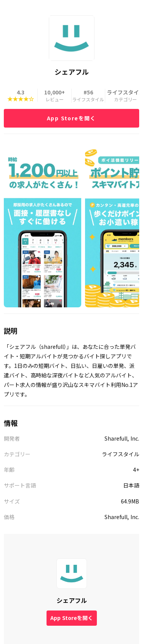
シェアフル (72, 600)
